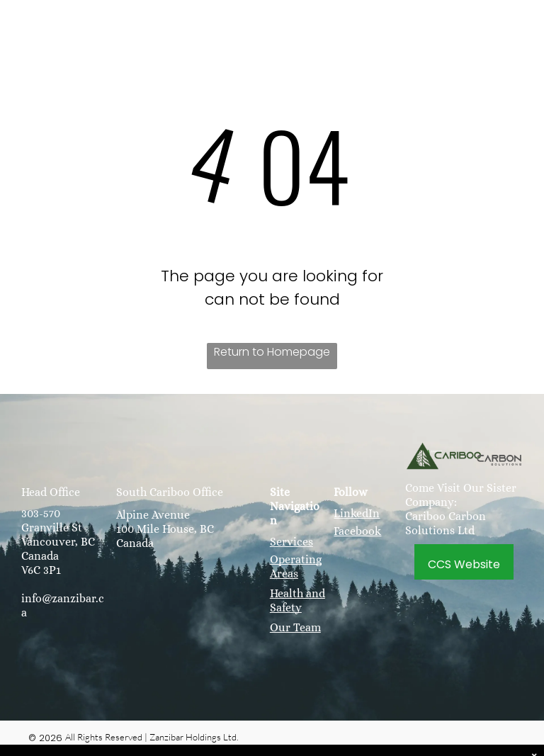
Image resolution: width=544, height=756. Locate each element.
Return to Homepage (272, 352)
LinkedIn (357, 513)
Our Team (295, 627)
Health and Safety (297, 600)
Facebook (357, 531)
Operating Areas (296, 566)
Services (291, 542)
